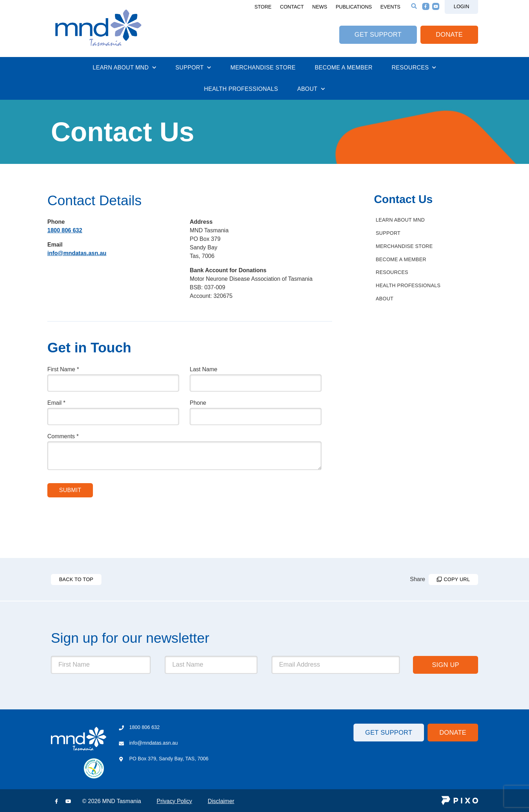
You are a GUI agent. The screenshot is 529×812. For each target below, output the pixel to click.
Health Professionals (241, 89)
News (320, 7)
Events (391, 7)
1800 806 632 (65, 230)
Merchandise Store (263, 68)
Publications (354, 7)
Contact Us (404, 199)
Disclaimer (221, 801)
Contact (292, 7)
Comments (63, 436)
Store (263, 7)
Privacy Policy (174, 801)
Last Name (203, 369)
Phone (198, 403)
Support (193, 67)
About (311, 89)
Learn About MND (124, 67)
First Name (63, 369)
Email (56, 403)
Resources (414, 67)
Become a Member (344, 68)
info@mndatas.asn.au (77, 253)
